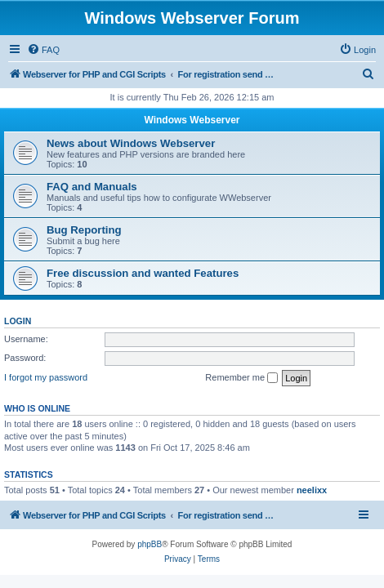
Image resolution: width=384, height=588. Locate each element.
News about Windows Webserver (131, 143)
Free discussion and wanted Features (143, 273)
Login (18, 321)
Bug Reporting (84, 230)
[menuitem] (43, 50)
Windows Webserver (192, 120)
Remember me (241, 378)
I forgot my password (46, 377)
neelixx (312, 490)
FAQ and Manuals (92, 187)
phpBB (150, 544)
